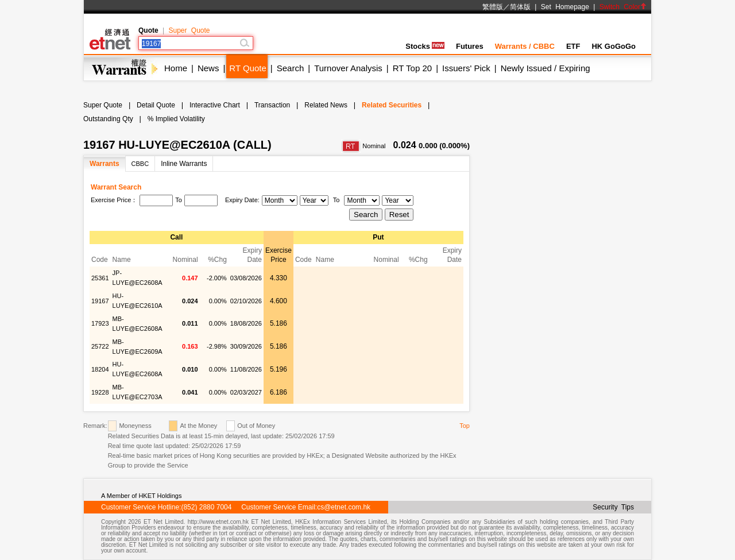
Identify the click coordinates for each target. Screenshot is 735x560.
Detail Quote (156, 105)
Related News (326, 105)
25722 (100, 346)
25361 (100, 278)
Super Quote (189, 30)
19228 (100, 392)
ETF (573, 46)
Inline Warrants (184, 164)
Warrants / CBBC (525, 46)
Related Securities (392, 105)
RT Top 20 (412, 68)
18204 (100, 369)
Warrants (105, 164)
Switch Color (623, 7)
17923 (100, 323)
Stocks (425, 46)
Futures (470, 46)
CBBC (140, 164)
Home (176, 68)
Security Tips (613, 507)
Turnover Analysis (348, 68)
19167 (100, 301)
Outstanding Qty (108, 119)
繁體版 (493, 7)
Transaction (272, 105)
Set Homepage (565, 7)
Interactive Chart (215, 105)
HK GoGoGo (614, 46)
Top (465, 426)
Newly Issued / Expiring (546, 68)
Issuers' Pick (466, 68)
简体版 (520, 7)
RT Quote (247, 68)
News (208, 68)
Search (291, 68)
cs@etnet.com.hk (344, 507)
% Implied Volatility (176, 119)
